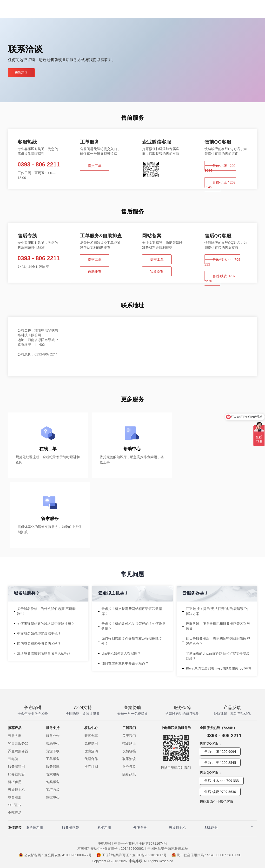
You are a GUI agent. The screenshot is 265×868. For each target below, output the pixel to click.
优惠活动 (91, 751)
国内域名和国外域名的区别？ (39, 643)
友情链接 (129, 751)
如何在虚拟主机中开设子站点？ (125, 663)
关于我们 (129, 736)
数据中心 (53, 797)
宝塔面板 (53, 790)
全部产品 (15, 813)
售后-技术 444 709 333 (222, 262)
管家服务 (53, 774)
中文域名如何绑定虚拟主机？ (39, 634)
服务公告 (53, 736)
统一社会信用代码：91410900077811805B (206, 855)
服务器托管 (16, 774)
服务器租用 (16, 767)
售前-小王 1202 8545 (220, 185)
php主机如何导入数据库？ (121, 653)
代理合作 (91, 759)
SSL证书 (14, 805)
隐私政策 (129, 774)
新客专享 (91, 736)
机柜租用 (15, 782)
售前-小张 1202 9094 (220, 168)
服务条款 (129, 767)
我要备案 (157, 271)
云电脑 (13, 759)
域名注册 (15, 797)
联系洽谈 (129, 759)
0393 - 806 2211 (39, 164)
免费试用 (91, 743)
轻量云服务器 (18, 743)
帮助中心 (53, 743)
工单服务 (53, 759)
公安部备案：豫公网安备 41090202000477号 (55, 855)
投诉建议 (23, 73)
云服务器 (15, 736)
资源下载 (53, 751)
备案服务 (53, 782)
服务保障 (53, 767)
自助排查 (95, 271)
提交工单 (95, 166)
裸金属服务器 (18, 751)
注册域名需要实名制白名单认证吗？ (44, 653)
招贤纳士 (129, 743)
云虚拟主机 (16, 790)
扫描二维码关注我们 (176, 768)
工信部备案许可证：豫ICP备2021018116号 (132, 855)
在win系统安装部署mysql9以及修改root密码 (218, 668)
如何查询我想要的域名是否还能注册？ (46, 624)
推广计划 (91, 767)
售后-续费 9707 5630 (220, 278)
